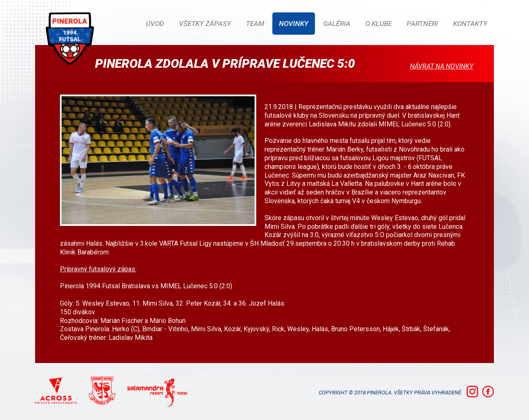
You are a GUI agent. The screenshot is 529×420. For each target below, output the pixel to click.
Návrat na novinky (442, 66)
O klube (379, 24)
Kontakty (470, 24)
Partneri (422, 24)
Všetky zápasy (205, 24)
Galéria (337, 24)
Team (255, 24)
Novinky (294, 24)
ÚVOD (155, 24)
